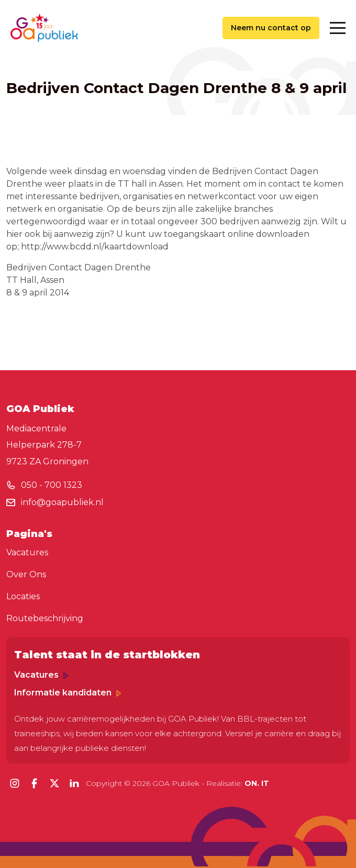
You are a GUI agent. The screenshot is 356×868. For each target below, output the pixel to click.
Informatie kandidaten (68, 693)
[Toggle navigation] (338, 28)
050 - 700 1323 (52, 485)
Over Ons (26, 574)
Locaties (23, 596)
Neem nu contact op (271, 28)
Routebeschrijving (45, 618)
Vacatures (27, 552)
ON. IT (257, 783)
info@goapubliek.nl (62, 502)
